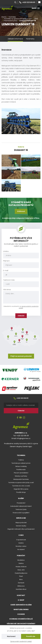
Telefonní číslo (9, 280)
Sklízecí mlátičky (21, 466)
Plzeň (21, 576)
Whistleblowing (21, 609)
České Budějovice (21, 573)
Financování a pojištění (21, 513)
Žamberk (21, 583)
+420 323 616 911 (27, 2)
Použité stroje (21, 492)
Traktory (21, 460)
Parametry (30, 39)
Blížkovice (21, 586)
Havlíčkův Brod (21, 589)
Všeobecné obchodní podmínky (21, 624)
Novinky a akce (21, 546)
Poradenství (21, 503)
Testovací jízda (21, 509)
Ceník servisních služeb (21, 605)
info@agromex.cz (23, 438)
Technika (21, 455)
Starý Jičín (21, 570)
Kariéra (21, 543)
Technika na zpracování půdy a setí (21, 483)
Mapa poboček (21, 523)
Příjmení (6, 261)
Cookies (21, 614)
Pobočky (21, 556)
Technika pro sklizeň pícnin (21, 463)
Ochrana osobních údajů (21, 619)
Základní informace (15, 39)
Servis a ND (21, 518)
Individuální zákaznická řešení (21, 506)
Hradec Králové (21, 567)
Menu (36, 8)
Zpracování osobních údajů (21, 641)
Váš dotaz (7, 290)
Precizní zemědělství (21, 473)
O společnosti (21, 540)
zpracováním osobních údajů (29, 307)
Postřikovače (21, 470)
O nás (21, 535)
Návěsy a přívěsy (21, 476)
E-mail (6, 271)
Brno (21, 579)
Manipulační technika (21, 479)
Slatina (21, 563)
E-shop (21, 600)
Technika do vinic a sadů (21, 486)
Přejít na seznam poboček (21, 356)
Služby (21, 498)
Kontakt (21, 595)
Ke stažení (21, 549)
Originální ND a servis (21, 489)
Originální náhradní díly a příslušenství (21, 529)
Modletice (21, 560)
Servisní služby (21, 526)
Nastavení (11, 636)
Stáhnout (21, 211)
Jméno (6, 251)
